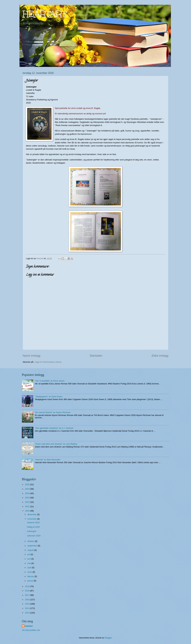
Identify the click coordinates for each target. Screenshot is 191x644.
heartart (29, 626)
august (31, 550)
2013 (28, 613)
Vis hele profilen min (31, 630)
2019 (28, 586)
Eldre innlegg (160, 356)
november (32, 519)
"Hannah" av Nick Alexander (48, 460)
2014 (28, 608)
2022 (28, 502)
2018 (28, 591)
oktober (31, 541)
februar (31, 576)
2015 (28, 604)
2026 (28, 484)
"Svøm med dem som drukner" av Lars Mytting (56, 444)
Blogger (108, 638)
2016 (28, 600)
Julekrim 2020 (33, 523)
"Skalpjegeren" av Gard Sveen (49, 396)
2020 (28, 511)
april (30, 568)
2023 (28, 498)
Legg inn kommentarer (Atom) (48, 362)
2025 (28, 489)
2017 (28, 595)
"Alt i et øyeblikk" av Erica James (50, 381)
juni (29, 559)
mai (29, 563)
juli (29, 554)
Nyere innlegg (31, 356)
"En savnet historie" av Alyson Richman (53, 412)
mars (30, 572)
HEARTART (45, 14)
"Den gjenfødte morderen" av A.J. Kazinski (54, 428)
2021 (28, 506)
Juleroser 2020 (34, 536)
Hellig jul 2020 (33, 527)
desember (32, 514)
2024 (28, 493)
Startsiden (96, 356)
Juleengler (32, 531)
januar (30, 581)
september (32, 546)
